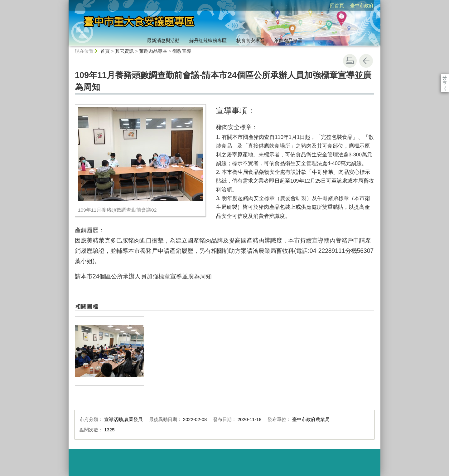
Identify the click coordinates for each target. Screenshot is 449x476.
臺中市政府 (326, 5)
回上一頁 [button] (366, 61)
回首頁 (301, 5)
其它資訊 (124, 51)
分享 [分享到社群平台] (445, 78)
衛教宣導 (182, 51)
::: (66, 3)
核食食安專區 (250, 40)
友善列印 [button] (350, 61)
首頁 (105, 51)
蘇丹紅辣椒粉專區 (208, 40)
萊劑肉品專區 (288, 40)
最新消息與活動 (163, 40)
